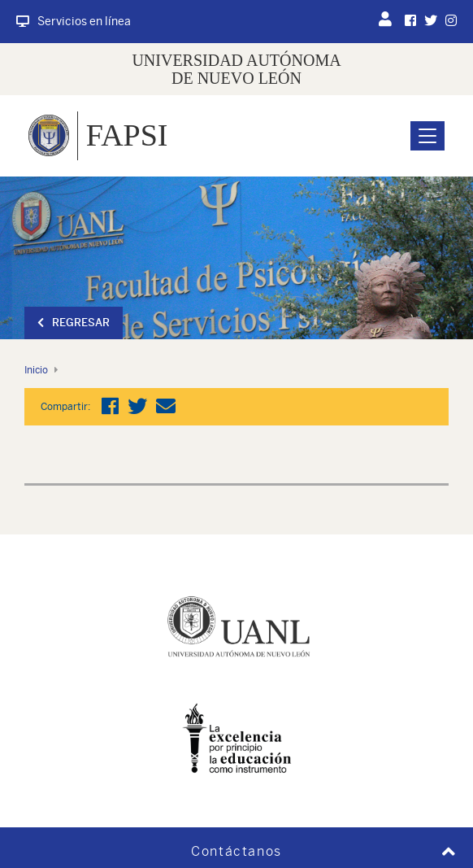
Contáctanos (236, 851)
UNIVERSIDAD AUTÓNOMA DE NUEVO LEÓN (236, 69)
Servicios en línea (74, 21)
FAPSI (127, 135)
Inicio (36, 370)
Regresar (74, 323)
